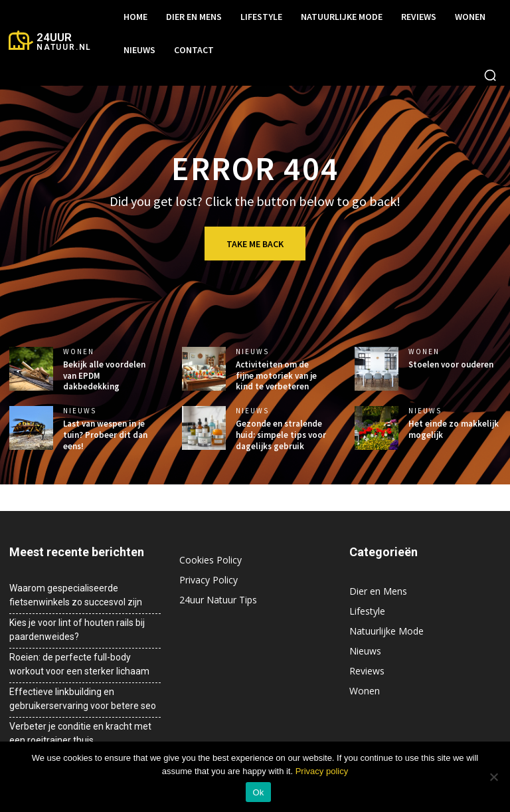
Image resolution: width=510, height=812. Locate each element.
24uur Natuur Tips (218, 600)
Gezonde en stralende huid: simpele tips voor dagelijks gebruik (281, 435)
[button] (490, 75)
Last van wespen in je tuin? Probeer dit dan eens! (105, 435)
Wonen (79, 352)
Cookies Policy (211, 560)
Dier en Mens (378, 591)
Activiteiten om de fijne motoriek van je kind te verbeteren (276, 376)
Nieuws (252, 352)
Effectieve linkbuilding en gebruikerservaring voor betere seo (83, 699)
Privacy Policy (209, 580)
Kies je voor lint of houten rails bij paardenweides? (77, 630)
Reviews (367, 671)
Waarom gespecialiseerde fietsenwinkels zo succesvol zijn (76, 595)
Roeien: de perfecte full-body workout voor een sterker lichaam (79, 664)
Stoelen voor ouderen (451, 364)
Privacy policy (322, 771)
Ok (258, 792)
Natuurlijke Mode (386, 631)
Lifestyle (367, 611)
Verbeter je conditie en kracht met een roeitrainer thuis (80, 733)
